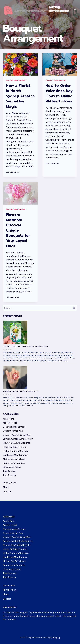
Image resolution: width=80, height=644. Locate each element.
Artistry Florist (10, 422)
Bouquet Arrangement (16, 80)
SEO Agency (56, 637)
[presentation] (20, 64)
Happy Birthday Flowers (15, 447)
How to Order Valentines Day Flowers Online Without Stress (59, 93)
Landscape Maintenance (15, 455)
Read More (13, 172)
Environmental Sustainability (18, 438)
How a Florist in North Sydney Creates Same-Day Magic (20, 96)
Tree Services (9, 475)
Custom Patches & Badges (17, 435)
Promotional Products (14, 463)
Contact (7, 491)
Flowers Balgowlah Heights (17, 442)
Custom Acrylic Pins (13, 430)
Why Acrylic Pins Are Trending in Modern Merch (21, 391)
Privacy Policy (10, 482)
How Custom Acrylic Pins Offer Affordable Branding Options (25, 346)
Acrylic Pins (9, 418)
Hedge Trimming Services (16, 451)
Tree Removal (10, 471)
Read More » (64, 360)
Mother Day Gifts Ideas (14, 459)
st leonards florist (12, 467)
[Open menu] (75, 9)
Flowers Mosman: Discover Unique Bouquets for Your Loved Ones (18, 230)
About (6, 487)
